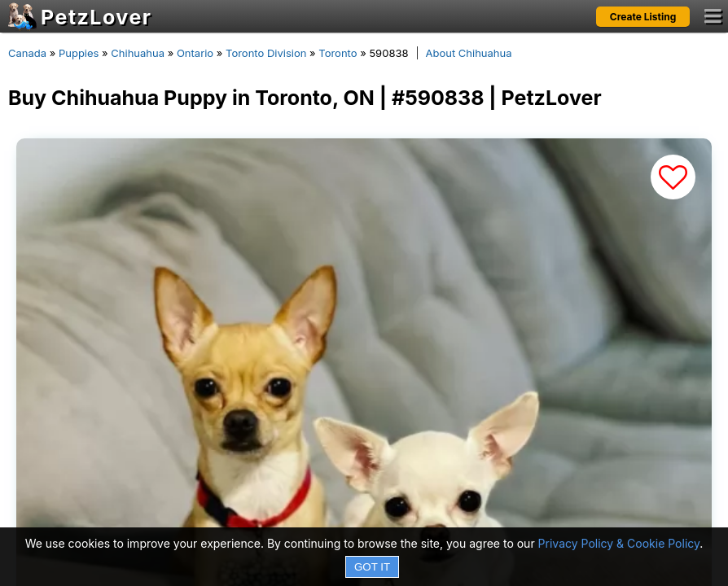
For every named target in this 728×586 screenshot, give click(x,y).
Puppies (79, 53)
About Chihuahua (469, 53)
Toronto (338, 53)
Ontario (195, 53)
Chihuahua (138, 53)
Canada (27, 53)
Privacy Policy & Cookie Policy (619, 543)
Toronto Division (266, 53)
